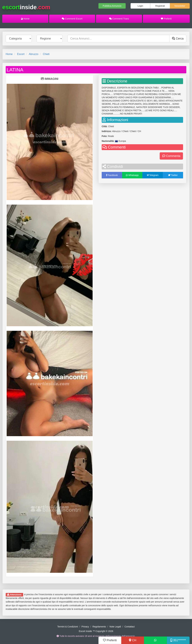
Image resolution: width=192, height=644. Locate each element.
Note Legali (115, 627)
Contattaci (130, 627)
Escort (21, 54)
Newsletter (180, 6)
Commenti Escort (72, 19)
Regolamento (99, 627)
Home (25, 19)
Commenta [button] (171, 156)
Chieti (46, 54)
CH (133, 640)
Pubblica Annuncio (112, 6)
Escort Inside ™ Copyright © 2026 (96, 631)
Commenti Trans (119, 19)
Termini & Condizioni (68, 627)
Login (140, 6)
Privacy (85, 627)
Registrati (160, 6)
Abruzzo (34, 54)
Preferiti (166, 19)
